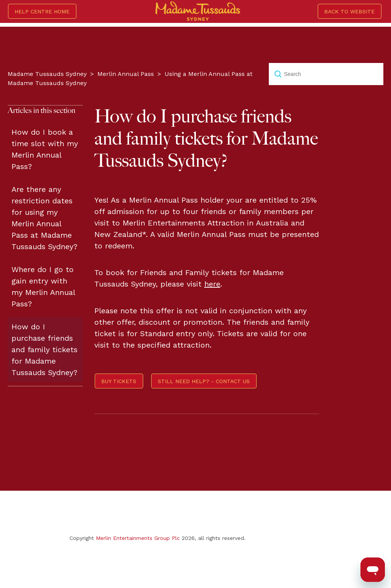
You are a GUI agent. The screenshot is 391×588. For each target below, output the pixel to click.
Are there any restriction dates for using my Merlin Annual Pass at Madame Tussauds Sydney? (44, 218)
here (212, 284)
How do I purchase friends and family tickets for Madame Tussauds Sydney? (44, 350)
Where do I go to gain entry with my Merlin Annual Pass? (43, 287)
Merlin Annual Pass (126, 74)
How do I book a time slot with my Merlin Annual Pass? (45, 149)
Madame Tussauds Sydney (47, 74)
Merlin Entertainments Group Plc (138, 538)
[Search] (326, 74)
